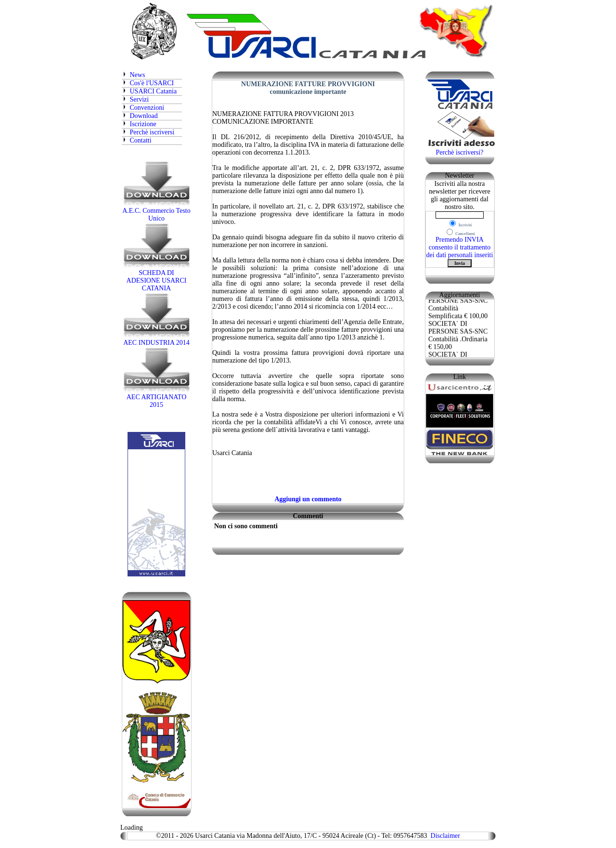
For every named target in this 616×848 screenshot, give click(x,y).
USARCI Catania (154, 91)
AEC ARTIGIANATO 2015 (156, 398)
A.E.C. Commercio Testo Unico (156, 212)
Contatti (141, 140)
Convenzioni (147, 108)
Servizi (140, 99)
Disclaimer (445, 836)
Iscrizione (139, 124)
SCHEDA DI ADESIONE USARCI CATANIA (156, 278)
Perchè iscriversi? (459, 152)
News (134, 75)
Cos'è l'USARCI (148, 83)
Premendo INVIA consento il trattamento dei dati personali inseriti (460, 247)
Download (144, 116)
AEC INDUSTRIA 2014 (156, 340)
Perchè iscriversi (148, 132)
